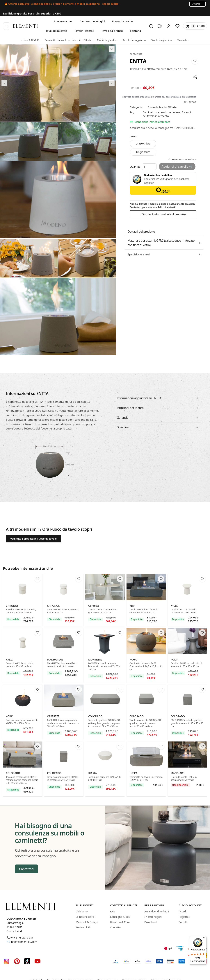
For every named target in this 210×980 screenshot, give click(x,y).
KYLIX (174, 606)
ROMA (175, 659)
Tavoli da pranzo (112, 31)
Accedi (183, 911)
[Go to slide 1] (51, 120)
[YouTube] (38, 961)
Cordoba (94, 606)
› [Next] (112, 83)
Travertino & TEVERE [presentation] (31, 40)
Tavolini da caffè (56, 31)
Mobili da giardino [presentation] (111, 40)
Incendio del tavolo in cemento (168, 114)
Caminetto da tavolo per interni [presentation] (66, 40)
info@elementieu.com (24, 942)
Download (151, 922)
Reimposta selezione (184, 159)
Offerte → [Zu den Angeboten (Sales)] (197, 4)
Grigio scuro (143, 152)
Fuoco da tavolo (123, 21)
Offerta (172, 107)
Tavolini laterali (84, 31)
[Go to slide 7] (65, 120)
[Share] (195, 77)
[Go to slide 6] (63, 120)
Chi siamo (82, 911)
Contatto (115, 927)
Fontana (136, 31)
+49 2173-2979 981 (22, 937)
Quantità (143, 167)
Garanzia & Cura (120, 922)
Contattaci (26, 869)
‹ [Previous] (5, 83)
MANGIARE (177, 773)
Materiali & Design (87, 922)
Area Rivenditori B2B (157, 911)
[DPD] (168, 948)
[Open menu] (7, 26)
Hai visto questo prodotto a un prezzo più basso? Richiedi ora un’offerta (159, 97)
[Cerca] (151, 26)
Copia (202, 12)
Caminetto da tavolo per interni (162, 112)
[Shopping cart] (195, 26)
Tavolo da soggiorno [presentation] (138, 40)
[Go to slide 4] (58, 120)
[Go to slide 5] (60, 120)
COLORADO (95, 716)
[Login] (169, 26)
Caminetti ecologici (92, 21)
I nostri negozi (153, 917)
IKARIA (92, 773)
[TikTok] (27, 961)
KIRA (132, 606)
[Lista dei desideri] (177, 26)
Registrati (185, 917)
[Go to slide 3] (56, 120)
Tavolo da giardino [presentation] (165, 40)
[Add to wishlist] (195, 61)
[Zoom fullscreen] (112, 49)
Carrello (184, 922)
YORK (9, 716)
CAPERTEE (53, 716)
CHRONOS (12, 606)
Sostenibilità (83, 927)
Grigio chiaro (143, 144)
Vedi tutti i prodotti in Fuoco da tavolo (33, 539)
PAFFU (133, 659)
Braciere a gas (63, 21)
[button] (164, 243)
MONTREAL (95, 659)
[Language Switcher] (160, 26)
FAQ (113, 911)
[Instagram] (7, 961)
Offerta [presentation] (91, 40)
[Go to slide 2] (54, 120)
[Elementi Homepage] (31, 906)
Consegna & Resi (120, 917)
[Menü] (204, 938)
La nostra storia (85, 917)
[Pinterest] (17, 961)
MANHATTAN (55, 659)
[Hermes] (180, 948)
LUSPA (133, 773)
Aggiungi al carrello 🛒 (177, 167)
